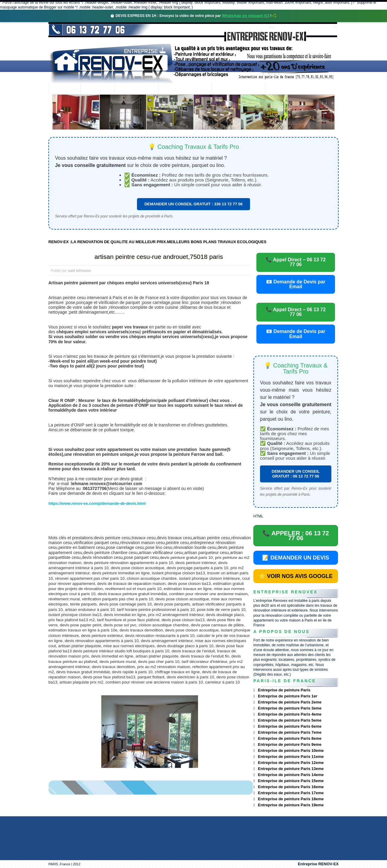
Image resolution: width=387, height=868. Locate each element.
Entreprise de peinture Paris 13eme (291, 769)
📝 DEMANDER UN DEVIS (296, 558)
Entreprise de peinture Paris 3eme (290, 708)
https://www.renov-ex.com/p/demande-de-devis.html (97, 503)
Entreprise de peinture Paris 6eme (290, 726)
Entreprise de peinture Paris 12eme (291, 763)
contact (282, 89)
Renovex (97, 89)
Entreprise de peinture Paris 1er (288, 696)
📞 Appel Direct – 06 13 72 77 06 (296, 262)
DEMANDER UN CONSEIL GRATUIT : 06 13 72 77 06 (296, 474)
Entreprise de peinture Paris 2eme (290, 702)
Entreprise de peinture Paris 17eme (291, 793)
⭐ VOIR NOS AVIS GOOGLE (296, 576)
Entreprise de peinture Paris (284, 690)
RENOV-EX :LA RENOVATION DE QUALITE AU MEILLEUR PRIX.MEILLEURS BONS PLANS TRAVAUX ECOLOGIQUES (157, 242)
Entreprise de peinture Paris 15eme (291, 781)
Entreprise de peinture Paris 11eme (291, 757)
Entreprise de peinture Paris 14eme (291, 775)
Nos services (136, 89)
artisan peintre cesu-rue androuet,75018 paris (159, 257)
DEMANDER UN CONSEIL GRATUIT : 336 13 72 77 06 (194, 204)
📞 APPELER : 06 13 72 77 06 (296, 536)
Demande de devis (239, 89)
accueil (64, 89)
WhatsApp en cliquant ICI (246, 16)
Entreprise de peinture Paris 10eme (291, 751)
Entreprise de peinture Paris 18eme (291, 799)
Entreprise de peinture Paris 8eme (290, 738)
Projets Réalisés (185, 89)
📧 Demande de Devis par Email (296, 284)
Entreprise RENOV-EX (318, 864)
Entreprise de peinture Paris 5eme (290, 720)
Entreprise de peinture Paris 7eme (290, 732)
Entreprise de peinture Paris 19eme (291, 805)
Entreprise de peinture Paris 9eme (290, 744)
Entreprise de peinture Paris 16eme (291, 787)
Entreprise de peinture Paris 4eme (290, 714)
